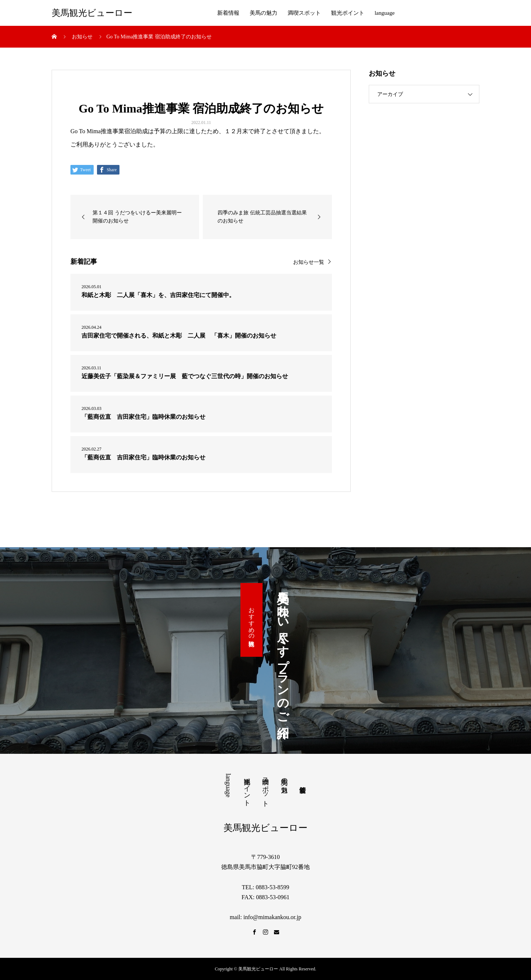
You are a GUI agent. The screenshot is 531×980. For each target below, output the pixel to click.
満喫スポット (304, 13)
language (385, 13)
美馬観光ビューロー (92, 13)
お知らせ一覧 (309, 262)
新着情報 (228, 13)
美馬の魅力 (263, 13)
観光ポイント (348, 13)
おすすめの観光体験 (252, 620)
